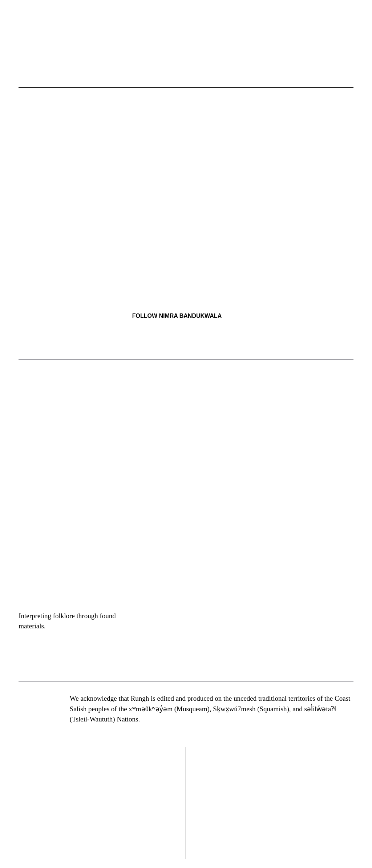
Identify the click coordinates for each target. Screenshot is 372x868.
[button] (248, 73)
